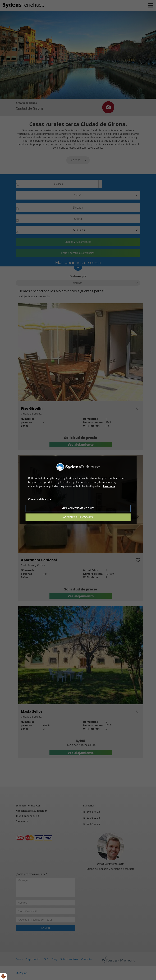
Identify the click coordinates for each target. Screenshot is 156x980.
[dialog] (78, 490)
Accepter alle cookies (78, 517)
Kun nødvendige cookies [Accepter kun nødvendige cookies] (78, 508)
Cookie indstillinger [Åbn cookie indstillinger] (40, 499)
